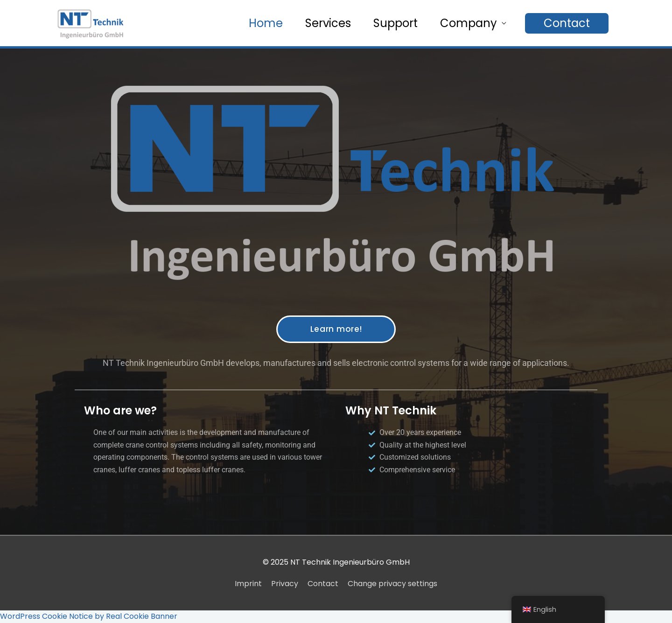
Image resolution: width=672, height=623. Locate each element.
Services (328, 23)
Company (469, 23)
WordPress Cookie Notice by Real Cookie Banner (89, 616)
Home (266, 23)
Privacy (285, 584)
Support (395, 23)
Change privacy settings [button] (392, 584)
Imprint (248, 584)
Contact (323, 584)
